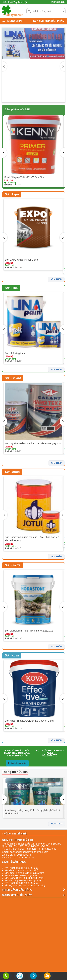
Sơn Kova (12, 655)
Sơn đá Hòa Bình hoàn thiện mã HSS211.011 (29, 631)
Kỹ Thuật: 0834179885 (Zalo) (21, 883)
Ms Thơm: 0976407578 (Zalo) (21, 870)
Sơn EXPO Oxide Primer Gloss (21, 260)
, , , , (31, 845)
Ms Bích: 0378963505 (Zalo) (21, 875)
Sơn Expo (12, 194)
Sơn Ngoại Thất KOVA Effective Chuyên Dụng (29, 721)
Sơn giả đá (13, 565)
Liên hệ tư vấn (17, 763)
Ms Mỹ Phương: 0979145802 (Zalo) (25, 885)
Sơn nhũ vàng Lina (15, 353)
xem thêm (56, 279)
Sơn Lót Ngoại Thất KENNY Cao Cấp (24, 177)
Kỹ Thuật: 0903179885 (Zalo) (21, 868)
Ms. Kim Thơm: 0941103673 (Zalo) (24, 873)
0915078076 (58, 2)
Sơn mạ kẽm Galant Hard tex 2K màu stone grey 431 (33, 443)
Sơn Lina (11, 288)
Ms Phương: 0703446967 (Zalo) (23, 880)
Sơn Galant (13, 378)
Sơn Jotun (12, 472)
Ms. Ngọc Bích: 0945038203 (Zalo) (24, 878)
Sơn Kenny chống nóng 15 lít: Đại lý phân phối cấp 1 (32, 810)
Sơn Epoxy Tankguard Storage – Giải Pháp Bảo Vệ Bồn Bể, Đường (32, 539)
